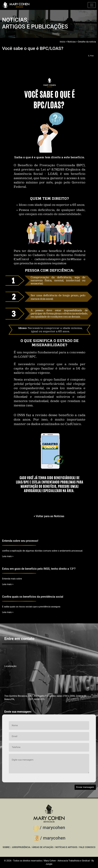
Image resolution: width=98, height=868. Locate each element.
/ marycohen (49, 827)
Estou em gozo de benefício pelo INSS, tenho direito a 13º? (39, 569)
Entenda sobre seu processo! (20, 541)
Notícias (72, 42)
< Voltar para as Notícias (49, 516)
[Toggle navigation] (92, 5)
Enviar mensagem (85, 787)
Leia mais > (8, 556)
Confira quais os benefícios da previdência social (33, 597)
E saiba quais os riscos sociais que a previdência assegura (31, 607)
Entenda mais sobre (12, 579)
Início (63, 42)
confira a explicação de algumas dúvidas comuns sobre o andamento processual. (43, 551)
